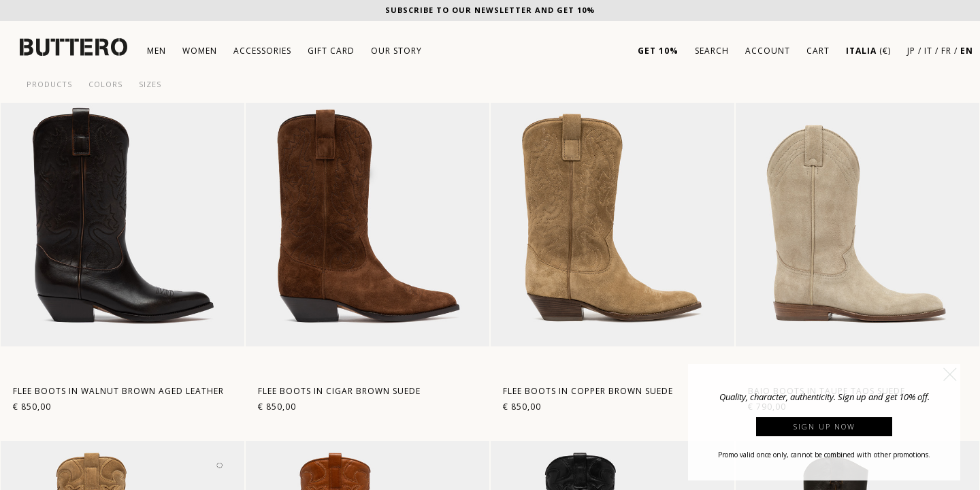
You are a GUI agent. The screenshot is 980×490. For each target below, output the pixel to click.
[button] (950, 374)
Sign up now (824, 426)
